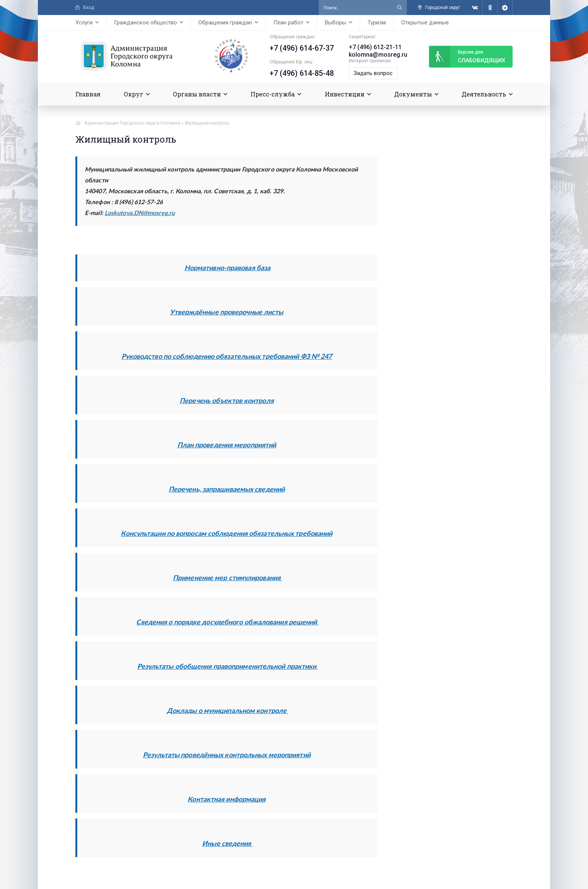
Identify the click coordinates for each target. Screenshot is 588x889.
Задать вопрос (373, 73)
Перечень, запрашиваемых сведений (227, 489)
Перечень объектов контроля (227, 400)
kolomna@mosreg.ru (378, 55)
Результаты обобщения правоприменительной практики (228, 666)
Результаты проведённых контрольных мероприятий (227, 755)
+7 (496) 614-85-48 (301, 73)
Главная (88, 94)
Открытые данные (425, 23)
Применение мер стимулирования (227, 578)
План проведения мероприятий (227, 445)
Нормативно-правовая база (227, 268)
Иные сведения (227, 843)
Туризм (377, 23)
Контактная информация (226, 799)
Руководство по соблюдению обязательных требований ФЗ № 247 (227, 356)
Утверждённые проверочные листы (226, 312)
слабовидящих (467, 57)
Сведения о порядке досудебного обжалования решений (227, 622)
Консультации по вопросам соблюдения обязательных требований (226, 533)
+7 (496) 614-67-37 (301, 48)
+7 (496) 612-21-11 (375, 47)
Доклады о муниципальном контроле (227, 710)
